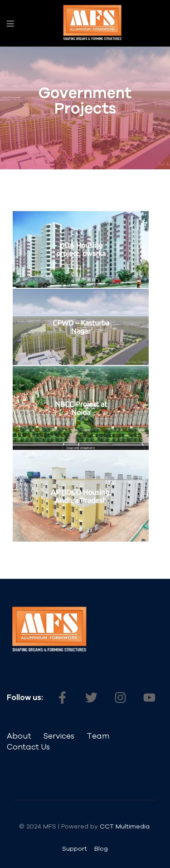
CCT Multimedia (126, 826)
